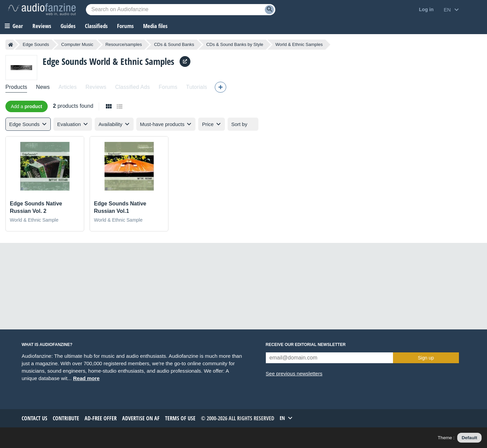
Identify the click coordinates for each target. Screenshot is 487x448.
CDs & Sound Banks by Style (235, 44)
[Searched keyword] (181, 10)
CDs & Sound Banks (174, 44)
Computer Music (77, 44)
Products (16, 87)
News (43, 87)
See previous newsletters (294, 374)
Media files (155, 26)
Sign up (426, 358)
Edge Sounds (36, 44)
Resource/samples (124, 44)
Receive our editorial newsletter (306, 345)
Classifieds (96, 26)
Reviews (42, 26)
